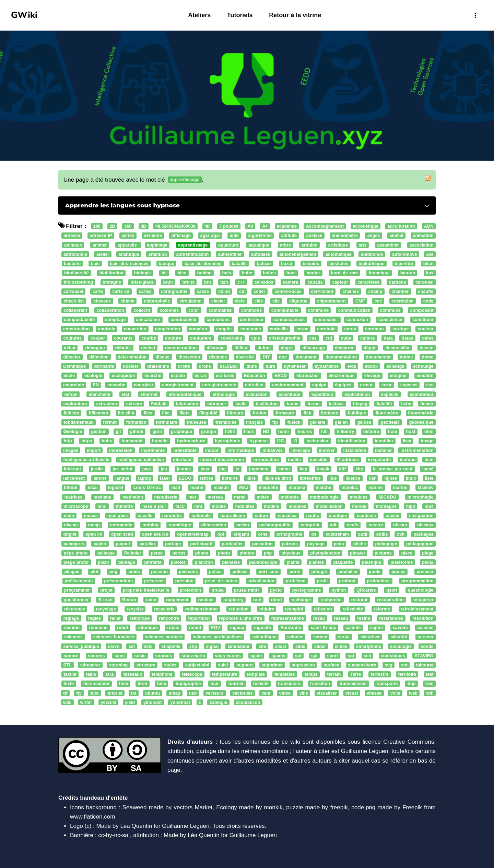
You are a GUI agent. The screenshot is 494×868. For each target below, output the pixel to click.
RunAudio (291, 627)
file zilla (126, 413)
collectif (142, 310)
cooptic (224, 329)
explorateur (421, 394)
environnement (288, 385)
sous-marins (228, 656)
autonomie (372, 254)
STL (67, 665)
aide (234, 236)
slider (320, 646)
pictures (383, 553)
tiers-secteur (97, 684)
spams (278, 656)
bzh (224, 282)
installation (355, 450)
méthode (290, 497)
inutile (294, 460)
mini (102, 506)
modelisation (329, 506)
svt (404, 665)
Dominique (75, 366)
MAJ (244, 488)
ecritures (225, 375)
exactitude (289, 394)
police (215, 572)
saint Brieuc (324, 627)
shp (193, 646)
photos (247, 553)
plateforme (402, 562)
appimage (157, 245)
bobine (204, 273)
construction (77, 329)
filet (166, 413)
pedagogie (386, 544)
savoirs (401, 627)
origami (241, 534)
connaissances (289, 319)
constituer (423, 319)
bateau (264, 264)
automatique (339, 254)
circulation (190, 301)
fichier (427, 404)
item (429, 460)
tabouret (425, 665)
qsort (392, 590)
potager (319, 572)
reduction (239, 609)
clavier (218, 301)
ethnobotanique (185, 394)
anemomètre (345, 236)
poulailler (348, 572)
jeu (164, 469)
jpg (222, 469)
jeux (205, 469)
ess (430, 385)
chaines (351, 292)
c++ (241, 282)
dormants (104, 366)
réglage (71, 618)
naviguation (421, 516)
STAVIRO (424, 656)
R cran (105, 600)
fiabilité (384, 404)
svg (389, 665)
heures (305, 432)
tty (79, 693)
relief (115, 618)
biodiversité (77, 273)
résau (319, 618)
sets (148, 646)
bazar (287, 264)
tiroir (143, 684)
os (314, 534)
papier (100, 544)
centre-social (288, 292)
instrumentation (417, 450)
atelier (103, 254)
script (344, 637)
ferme (314, 404)
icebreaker (318, 441)
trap (412, 684)
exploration (75, 404)
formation (136, 422)
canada (315, 282)
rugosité (262, 627)
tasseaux (133, 674)
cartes (145, 292)
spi (314, 656)
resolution (423, 618)
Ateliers (199, 15)
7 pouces (229, 226)
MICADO (388, 497)
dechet (148, 348)
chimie (127, 301)
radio (151, 600)
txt (134, 693)
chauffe (426, 292)
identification (351, 441)
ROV (215, 627)
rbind (277, 600)
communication (354, 310)
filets (185, 413)
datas (407, 338)
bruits (189, 282)
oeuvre (376, 525)
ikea (407, 441)
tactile (70, 674)
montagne (386, 506)
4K (207, 226)
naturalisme (233, 516)
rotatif (195, 627)
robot (123, 627)
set (132, 646)
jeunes (184, 469)
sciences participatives (217, 637)
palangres (74, 544)
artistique (338, 245)
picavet (357, 553)
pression (184, 581)
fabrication (187, 404)
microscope (76, 506)
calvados (264, 282)
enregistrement (178, 385)
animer (100, 245)
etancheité (99, 394)
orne (263, 534)
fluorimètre (387, 413)
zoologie (219, 702)
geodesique (421, 422)
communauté (285, 310)
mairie (197, 488)
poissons (188, 572)
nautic (313, 516)
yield (130, 702)
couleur (426, 329)
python (339, 590)
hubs (107, 441)
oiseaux (425, 525)
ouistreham (337, 534)
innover (327, 450)
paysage (316, 544)
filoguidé (208, 413)
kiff (343, 469)
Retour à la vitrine (295, 15)
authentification (192, 254)
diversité (245, 357)
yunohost (180, 702)
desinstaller (398, 348)
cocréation (402, 301)
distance (218, 357)
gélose (364, 422)
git (118, 432)
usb (193, 693)
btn (208, 282)
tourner (236, 684)
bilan (428, 264)
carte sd (121, 292)
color (194, 310)
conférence (251, 319)
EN (96, 385)
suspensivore (362, 665)
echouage (423, 366)
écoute (178, 375)
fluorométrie (421, 413)
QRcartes (366, 590)
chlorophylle (157, 301)
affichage (181, 236)
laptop (145, 478)
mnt (198, 506)
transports (387, 684)
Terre (356, 674)
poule (375, 572)
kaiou (284, 469)
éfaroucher (308, 375)
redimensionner (202, 609)
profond (347, 581)
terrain (334, 674)
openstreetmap (193, 534)
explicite (390, 394)
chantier (400, 292)
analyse (314, 236)
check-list (74, 301)
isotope (408, 460)
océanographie (275, 525)
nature (261, 516)
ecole (69, 375)
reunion (72, 627)
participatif (201, 544)
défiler (241, 348)
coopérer (198, 329)
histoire (371, 432)
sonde (427, 646)
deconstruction (181, 348)
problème (296, 581)
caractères (368, 282)
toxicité (261, 684)
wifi (430, 693)
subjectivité (197, 665)
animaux (73, 245)
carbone (398, 282)
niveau (71, 525)
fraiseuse (196, 422)
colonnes (169, 310)
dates (428, 338)
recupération (390, 600)
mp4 (429, 506)
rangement (177, 600)
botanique (379, 273)
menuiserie (166, 497)
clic (276, 301)
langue (122, 478)
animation (423, 236)
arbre (285, 245)
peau (339, 544)
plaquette (343, 562)
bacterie (72, 264)
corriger (401, 329)
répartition (199, 618)
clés (258, 301)
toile (162, 684)
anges (374, 236)
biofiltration (111, 273)
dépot (370, 348)
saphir (377, 627)
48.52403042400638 (175, 226)
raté (257, 600)
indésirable (185, 450)
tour (215, 684)
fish (308, 413)
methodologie (324, 497)
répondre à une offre (240, 618)
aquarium (228, 245)
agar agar (210, 236)
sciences (73, 637)
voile (395, 693)
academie (287, 226)
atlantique (129, 254)
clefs (240, 301)
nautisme (366, 516)
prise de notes (221, 581)
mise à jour (154, 506)
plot (94, 572)
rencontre (169, 618)
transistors (289, 684)
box (430, 273)
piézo (103, 562)
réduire (267, 609)
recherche (331, 600)
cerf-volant (322, 292)
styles (170, 665)
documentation (341, 357)
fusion (294, 422)
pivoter (178, 562)
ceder (259, 292)
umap (175, 693)
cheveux (102, 301)
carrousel (73, 292)
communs (390, 310)
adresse (72, 236)
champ (375, 292)
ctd (329, 338)
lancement (74, 478)
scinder (295, 637)
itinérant (72, 469)
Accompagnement (325, 226)
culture (368, 338)
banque (166, 264)
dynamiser (295, 366)
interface (182, 460)
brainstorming (78, 282)
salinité (353, 627)
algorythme (260, 236)
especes (409, 385)
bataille (239, 264)
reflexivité (353, 609)
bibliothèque (372, 264)
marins (400, 488)
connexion (357, 319)
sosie (140, 656)
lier (372, 478)
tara (110, 674)
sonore (71, 656)
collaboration (110, 310)
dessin (426, 348)
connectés (327, 319)
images (71, 450)
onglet (70, 534)
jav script (122, 469)
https (87, 441)
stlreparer (90, 665)
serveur (426, 637)
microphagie (421, 497)
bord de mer (344, 273)
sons (120, 656)
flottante (329, 413)
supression (303, 665)
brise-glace (142, 282)
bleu (182, 273)
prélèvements (79, 581)
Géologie (73, 432)
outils (382, 534)
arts (362, 245)
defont (264, 348)
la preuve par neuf (393, 469)
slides (341, 646)
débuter (123, 348)
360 (128, 226)
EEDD (281, 375)
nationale (201, 516)
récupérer (424, 600)
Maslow (425, 488)
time (123, 684)
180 (97, 226)
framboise (226, 422)
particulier (232, 544)
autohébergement (298, 254)
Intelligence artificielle (86, 460)
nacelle (145, 516)
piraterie (153, 562)
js (238, 469)
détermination (132, 357)
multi (69, 516)
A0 (250, 226)
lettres (207, 478)
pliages (72, 572)
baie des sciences (129, 264)
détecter (72, 357)
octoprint (310, 525)
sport (332, 656)
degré (287, 348)
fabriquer (217, 404)
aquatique (259, 245)
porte (295, 572)
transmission (353, 684)
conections (218, 319)
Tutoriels (240, 15)
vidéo (285, 693)
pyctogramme (307, 590)
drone (205, 366)
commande (220, 310)
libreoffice (310, 478)
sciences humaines (114, 637)
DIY (266, 357)
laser (165, 478)
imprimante (153, 450)
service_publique (81, 646)
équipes (343, 385)
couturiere (201, 338)
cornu (350, 329)
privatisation (261, 581)
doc (283, 357)
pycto (276, 590)
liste (429, 478)
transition (320, 684)
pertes (179, 553)
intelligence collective (141, 460)
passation (262, 544)
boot (291, 273)
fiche (406, 404)
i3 (295, 441)
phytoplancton (325, 553)
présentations (118, 581)
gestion (99, 432)
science (426, 627)
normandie (121, 525)
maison (221, 488)
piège (428, 553)
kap (304, 469)
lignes (391, 478)
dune (251, 366)
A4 (265, 226)
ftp (275, 422)
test (430, 674)
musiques (118, 516)
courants (123, 338)
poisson (159, 572)
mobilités (245, 506)
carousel (424, 282)
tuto (95, 693)
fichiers (71, 413)
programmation (417, 581)
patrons (290, 544)
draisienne (158, 366)
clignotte (298, 301)
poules (398, 572)
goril (157, 432)
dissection (189, 357)
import (94, 450)
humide (160, 441)
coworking (231, 338)
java (147, 469)
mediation (133, 497)
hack (249, 432)
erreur (367, 385)
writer (86, 702)
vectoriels (243, 693)
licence (353, 478)
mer (192, 497)
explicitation (357, 394)
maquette (268, 488)
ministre (125, 506)
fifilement (99, 413)
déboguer (95, 348)
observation (214, 525)
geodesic (390, 422)
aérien (128, 236)
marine (376, 488)
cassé (203, 292)
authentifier (230, 254)
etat (125, 394)
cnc (378, 301)
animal (396, 236)
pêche (360, 544)
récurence (75, 609)
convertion (135, 329)
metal (240, 497)
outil (362, 534)
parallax (148, 544)
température (225, 674)
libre (251, 478)
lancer (100, 478)
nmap (94, 525)
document (306, 357)
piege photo (76, 562)
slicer (281, 646)
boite (247, 273)
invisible (319, 460)
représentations (288, 618)
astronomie (75, 254)
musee (91, 516)
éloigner (398, 375)
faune (293, 404)
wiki (67, 702)
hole (392, 432)
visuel (352, 693)
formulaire (166, 422)
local (93, 488)
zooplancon (248, 702)
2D (112, 226)
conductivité (183, 319)
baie (95, 264)
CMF (360, 301)
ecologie (93, 375)
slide (300, 646)
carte (98, 292)
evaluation (257, 394)
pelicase (106, 553)
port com (269, 572)
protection (190, 590)
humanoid (132, 441)
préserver (154, 581)
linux (411, 478)
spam (256, 656)
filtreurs (235, 413)
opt (221, 534)
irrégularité (379, 460)
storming (119, 665)
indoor (212, 450)
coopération (168, 329)
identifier (384, 441)
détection (99, 357)
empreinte (74, 385)
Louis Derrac (147, 488)
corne (302, 329)
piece (407, 553)
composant (422, 310)
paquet (123, 544)
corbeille (279, 329)
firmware (285, 413)
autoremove (404, 254)
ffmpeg (360, 404)
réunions (98, 627)
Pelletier (133, 553)
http (68, 441)
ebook (372, 366)
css (313, 338)
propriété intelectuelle (146, 590)
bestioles (339, 264)
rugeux (237, 627)
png (113, 572)
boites (269, 273)
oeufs (353, 525)
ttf (65, 693)
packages (424, 534)
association (421, 245)
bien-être (404, 264)
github (137, 432)
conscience (390, 319)
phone (202, 553)
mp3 (411, 506)
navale (392, 516)
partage (173, 544)
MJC (180, 506)
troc (429, 684)
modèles (297, 506)
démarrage (314, 348)
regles (95, 618)
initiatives (273, 450)
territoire (407, 674)
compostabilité (79, 319)
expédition (322, 394)
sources (163, 656)
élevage (372, 375)
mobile (219, 506)
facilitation (267, 404)
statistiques (393, 656)
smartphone (369, 646)
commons (251, 310)
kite (359, 469)
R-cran (129, 600)
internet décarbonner (222, 460)
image (427, 441)
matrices (73, 497)
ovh (401, 534)
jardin (97, 469)
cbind (224, 292)
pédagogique (420, 544)
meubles (359, 497)
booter (314, 273)
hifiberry (345, 432)
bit (164, 273)
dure (270, 366)
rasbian (206, 600)
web (413, 693)
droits (184, 366)
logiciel (116, 488)
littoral (71, 488)
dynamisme (327, 366)
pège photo (76, 553)
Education (255, 375)
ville (304, 693)
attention (158, 254)
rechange (301, 600)
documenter (378, 357)
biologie (143, 273)
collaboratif (75, 310)
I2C (281, 441)
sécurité (399, 637)
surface (331, 665)
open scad (122, 534)
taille (91, 674)
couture (173, 338)
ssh (367, 656)
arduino (310, 245)
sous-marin (193, 656)
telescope (192, 674)
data (388, 338)
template (256, 674)
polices (240, 572)
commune (318, 310)
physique (291, 553)
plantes (316, 562)
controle (107, 329)
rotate (173, 627)
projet (106, 590)
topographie (188, 684)
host (411, 432)
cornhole (326, 329)
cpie (256, 338)
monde (359, 506)
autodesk (261, 254)
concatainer (148, 319)
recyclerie (164, 609)
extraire (134, 404)
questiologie (421, 590)
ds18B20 (228, 366)
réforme (382, 609)
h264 (230, 432)
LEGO (185, 478)
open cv (94, 534)
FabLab (159, 404)
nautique (338, 516)
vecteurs (214, 693)
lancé (428, 469)
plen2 (428, 562)
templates (285, 674)
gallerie (318, 422)
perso (157, 553)
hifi (324, 432)
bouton (408, 273)
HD (266, 432)
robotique (148, 627)
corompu (374, 329)
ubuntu (152, 693)
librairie (230, 478)
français (254, 422)
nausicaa (287, 516)
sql (351, 656)
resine (364, 618)
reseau (341, 618)
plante (293, 562)
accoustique (366, 226)
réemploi (294, 609)
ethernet (149, 394)
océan (243, 525)
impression (121, 450)
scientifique (264, 637)
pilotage (127, 562)
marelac (350, 488)
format (110, 422)
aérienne (153, 236)
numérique (180, 525)
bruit (168, 282)
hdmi (283, 432)
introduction (266, 460)
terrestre (379, 674)
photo (224, 553)
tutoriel (115, 693)
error (387, 385)
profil (322, 581)
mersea (215, 497)
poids (134, 572)
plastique (372, 562)
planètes (231, 562)
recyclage (106, 609)
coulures (73, 338)
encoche (116, 385)
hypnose (259, 441)
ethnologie (224, 394)
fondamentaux (78, 422)
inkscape (301, 450)
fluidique (357, 413)
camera (290, 282)
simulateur (238, 646)
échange (396, 366)
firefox (260, 413)
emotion (425, 375)
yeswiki (108, 702)
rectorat (359, 600)
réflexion (323, 609)
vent (266, 693)
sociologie (401, 646)
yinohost (152, 702)
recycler (135, 609)
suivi (223, 665)
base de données (203, 264)
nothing (150, 525)
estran (71, 394)
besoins (311, 264)
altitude (289, 236)
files (148, 413)
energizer (144, 385)
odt (333, 525)
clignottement (331, 301)
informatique (241, 450)
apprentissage (193, 245)
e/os (352, 366)
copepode (251, 329)
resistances (391, 618)
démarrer (344, 348)
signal (212, 646)
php (268, 553)
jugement (259, 469)
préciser (425, 572)
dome (428, 357)
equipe (319, 385)
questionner (76, 600)
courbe (149, 338)
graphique (181, 432)
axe (430, 254)
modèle (272, 506)
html (429, 432)
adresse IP (101, 236)
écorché (153, 375)
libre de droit (278, 478)
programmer (77, 590)
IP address (348, 460)
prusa (218, 590)
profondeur (378, 581)
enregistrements (219, 385)
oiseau (400, 525)
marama (297, 488)
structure (146, 665)
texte (69, 684)
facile (241, 404)
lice (333, 478)
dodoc (406, 357)
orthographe (289, 534)
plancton (204, 562)
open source (155, 534)
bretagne (112, 282)
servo (114, 646)
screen (320, 637)
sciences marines (163, 637)
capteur (340, 282)
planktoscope (263, 562)
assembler (388, 245)
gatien (341, 422)
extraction (107, 404)
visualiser (327, 693)
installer (383, 450)
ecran (200, 375)
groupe (208, 432)
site (262, 646)
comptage (115, 319)
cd (242, 292)
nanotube (172, 516)
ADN (429, 226)
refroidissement (417, 609)
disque (162, 357)
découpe (215, 348)
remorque (140, 618)
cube (346, 338)
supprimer (272, 665)
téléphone (162, 674)
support (245, 665)
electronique (342, 375)
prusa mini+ (247, 590)
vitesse (374, 693)
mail (176, 488)
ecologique (123, 375)
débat (70, 348)
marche (323, 488)
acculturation (401, 226)
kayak (323, 469)
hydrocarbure (191, 441)
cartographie (174, 292)
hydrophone (227, 441)
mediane (103, 497)
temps (311, 674)
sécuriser (370, 637)
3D (143, 226)
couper (98, 338)
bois (226, 273)
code (428, 301)
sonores (96, 656)
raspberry (233, 600)
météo (263, 497)
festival (336, 404)
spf (298, 656)
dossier (131, 366)
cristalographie (285, 338)
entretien (254, 385)
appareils (128, 245)
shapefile (171, 646)
